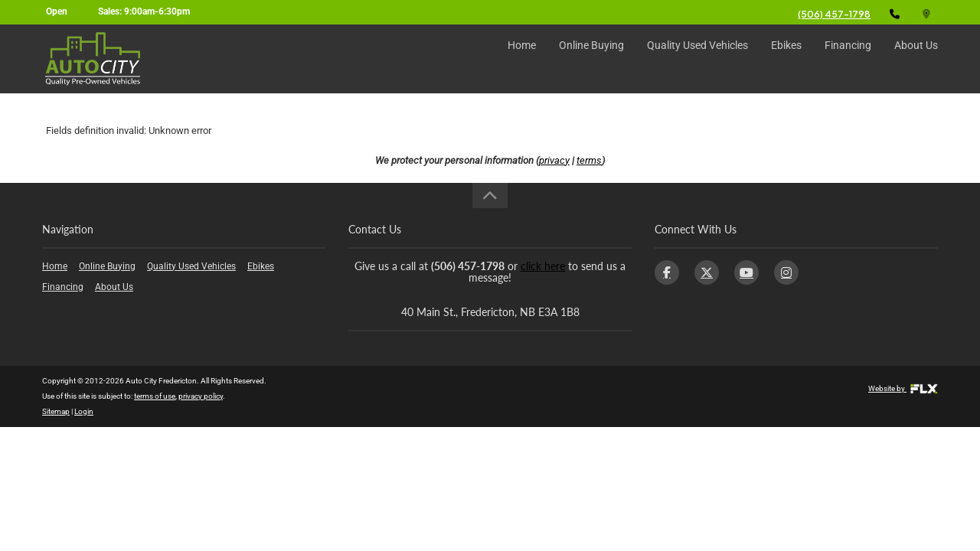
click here (543, 266)
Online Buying (591, 59)
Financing (848, 59)
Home (522, 59)
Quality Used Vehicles (697, 59)
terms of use (155, 396)
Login (84, 411)
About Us (916, 59)
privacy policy (201, 396)
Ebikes (786, 59)
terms (589, 160)
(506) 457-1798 (834, 14)
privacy (554, 160)
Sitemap (56, 411)
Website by (903, 388)
